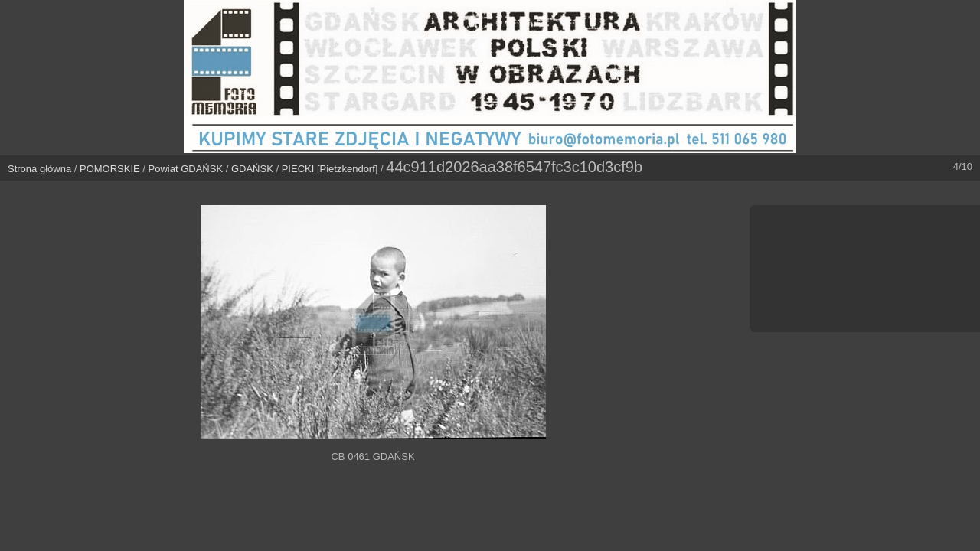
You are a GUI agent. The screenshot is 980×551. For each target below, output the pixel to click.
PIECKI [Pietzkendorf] (330, 169)
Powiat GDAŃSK (186, 169)
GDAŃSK (252, 169)
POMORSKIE (110, 169)
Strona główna (39, 169)
